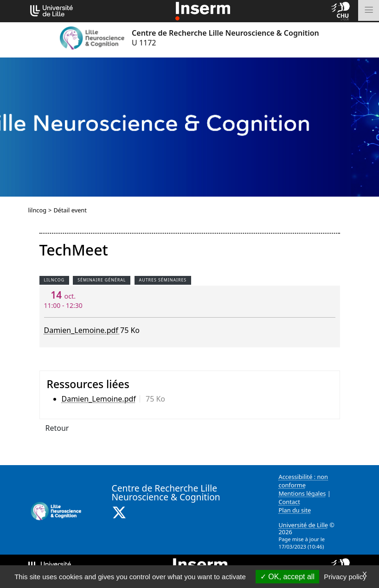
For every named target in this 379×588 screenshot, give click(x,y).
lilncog (38, 210)
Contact (289, 502)
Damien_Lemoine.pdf (82, 330)
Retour (57, 428)
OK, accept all (287, 577)
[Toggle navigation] (369, 10)
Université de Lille (303, 525)
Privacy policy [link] (345, 577)
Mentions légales (302, 493)
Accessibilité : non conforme (304, 481)
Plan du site (295, 510)
